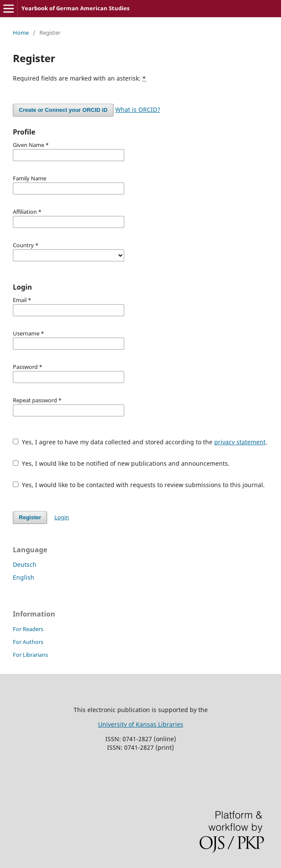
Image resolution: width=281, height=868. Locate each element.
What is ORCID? (138, 109)
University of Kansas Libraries (141, 724)
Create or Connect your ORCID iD (63, 110)
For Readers (28, 629)
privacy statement (240, 442)
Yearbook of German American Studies (75, 8)
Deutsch (25, 564)
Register (30, 517)
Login (62, 517)
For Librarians (30, 655)
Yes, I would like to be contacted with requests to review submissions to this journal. (139, 485)
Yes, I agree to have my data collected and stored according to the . (140, 442)
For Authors (28, 642)
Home (21, 33)
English (24, 577)
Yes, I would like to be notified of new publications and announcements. (121, 463)
